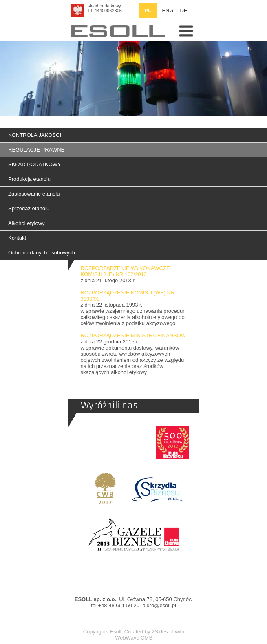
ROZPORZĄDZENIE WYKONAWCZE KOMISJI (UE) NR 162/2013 (125, 271)
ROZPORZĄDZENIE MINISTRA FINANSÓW (133, 335)
